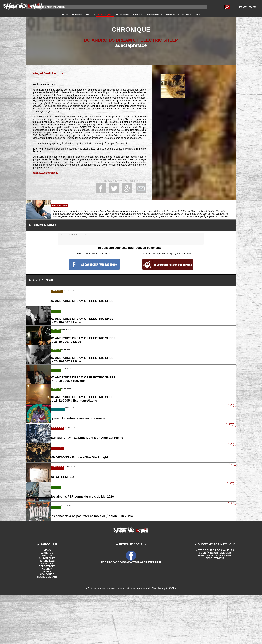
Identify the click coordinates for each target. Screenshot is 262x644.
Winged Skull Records (47, 73)
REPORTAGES (47, 614)
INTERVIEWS (47, 609)
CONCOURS (47, 622)
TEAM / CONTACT (47, 625)
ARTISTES (47, 601)
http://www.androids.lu (45, 173)
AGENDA (47, 617)
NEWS (47, 598)
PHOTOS (47, 603)
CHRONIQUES (47, 606)
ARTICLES (47, 611)
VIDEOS (47, 619)
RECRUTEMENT (215, 606)
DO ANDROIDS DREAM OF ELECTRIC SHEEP (131, 40)
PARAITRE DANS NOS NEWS (215, 603)
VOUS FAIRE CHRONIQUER (215, 601)
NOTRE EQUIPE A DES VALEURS (215, 598)
